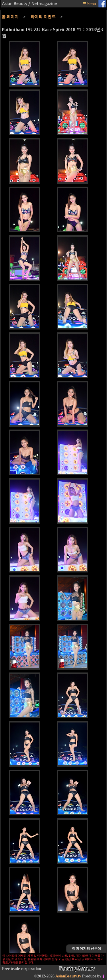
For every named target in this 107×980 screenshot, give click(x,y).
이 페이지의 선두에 (86, 949)
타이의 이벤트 (43, 17)
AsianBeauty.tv (68, 976)
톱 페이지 (10, 17)
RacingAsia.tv (77, 969)
